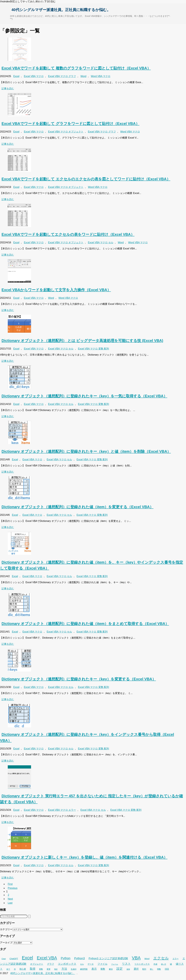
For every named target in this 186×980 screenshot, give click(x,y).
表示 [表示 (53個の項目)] (94, 969)
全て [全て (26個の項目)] (8, 969)
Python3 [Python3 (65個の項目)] (79, 958)
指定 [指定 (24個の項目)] (56, 969)
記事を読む (8, 89)
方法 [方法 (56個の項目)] (64, 969)
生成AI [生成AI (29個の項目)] (74, 969)
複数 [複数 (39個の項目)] (103, 969)
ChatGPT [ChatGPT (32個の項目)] (14, 959)
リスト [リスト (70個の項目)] (126, 964)
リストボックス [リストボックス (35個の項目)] (142, 964)
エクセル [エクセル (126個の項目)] (161, 958)
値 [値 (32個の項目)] (171, 964)
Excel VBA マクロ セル (101, 242)
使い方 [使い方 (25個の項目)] (164, 964)
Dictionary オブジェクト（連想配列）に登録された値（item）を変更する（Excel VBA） (77, 507)
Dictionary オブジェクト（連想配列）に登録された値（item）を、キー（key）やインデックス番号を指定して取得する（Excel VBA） (92, 565)
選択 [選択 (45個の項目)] (136, 969)
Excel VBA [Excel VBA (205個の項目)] (47, 958)
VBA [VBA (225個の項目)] (136, 958)
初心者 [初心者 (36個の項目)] (23, 969)
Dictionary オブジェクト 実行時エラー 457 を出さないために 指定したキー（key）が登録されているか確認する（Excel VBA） (91, 799)
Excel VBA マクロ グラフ (62, 76)
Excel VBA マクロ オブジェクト (66, 132)
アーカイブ (6, 943)
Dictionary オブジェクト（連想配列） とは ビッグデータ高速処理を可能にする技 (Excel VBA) (82, 341)
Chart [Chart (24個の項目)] (4, 959)
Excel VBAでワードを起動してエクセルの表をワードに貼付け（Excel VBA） (68, 234)
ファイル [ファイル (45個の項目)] (102, 964)
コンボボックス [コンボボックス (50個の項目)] (67, 964)
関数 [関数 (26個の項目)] (159, 969)
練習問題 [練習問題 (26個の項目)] (84, 969)
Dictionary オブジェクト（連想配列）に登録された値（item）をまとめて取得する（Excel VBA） (85, 624)
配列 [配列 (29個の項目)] (144, 969)
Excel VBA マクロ (34, 76)
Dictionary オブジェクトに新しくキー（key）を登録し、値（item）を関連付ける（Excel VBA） (84, 857)
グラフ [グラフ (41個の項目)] (51, 964)
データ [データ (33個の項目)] (91, 964)
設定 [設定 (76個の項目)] (120, 969)
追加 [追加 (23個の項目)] (128, 969)
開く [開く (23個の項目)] (152, 969)
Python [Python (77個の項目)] (66, 958)
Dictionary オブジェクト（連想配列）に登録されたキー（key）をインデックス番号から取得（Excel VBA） (87, 737)
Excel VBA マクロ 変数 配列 (93, 349)
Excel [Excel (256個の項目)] (27, 958)
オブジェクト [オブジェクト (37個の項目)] (37, 964)
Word (83, 76)
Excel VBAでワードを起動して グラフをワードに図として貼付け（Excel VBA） (70, 124)
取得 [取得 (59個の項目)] (33, 969)
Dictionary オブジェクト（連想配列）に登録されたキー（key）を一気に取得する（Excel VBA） (84, 396)
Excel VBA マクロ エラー (62, 810)
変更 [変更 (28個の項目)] (49, 969)
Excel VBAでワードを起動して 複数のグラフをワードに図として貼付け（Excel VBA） (76, 68)
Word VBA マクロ (101, 76)
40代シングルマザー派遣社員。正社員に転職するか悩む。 (61, 10)
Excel (16, 76)
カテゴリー (6, 929)
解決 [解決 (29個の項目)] (111, 969)
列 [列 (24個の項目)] (15, 969)
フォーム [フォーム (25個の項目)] (115, 964)
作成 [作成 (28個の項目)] (155, 964)
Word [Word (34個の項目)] (147, 959)
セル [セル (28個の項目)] (82, 964)
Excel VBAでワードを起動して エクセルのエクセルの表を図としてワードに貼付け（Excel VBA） (86, 179)
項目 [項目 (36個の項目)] (167, 969)
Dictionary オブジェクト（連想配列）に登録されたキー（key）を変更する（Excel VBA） (79, 679)
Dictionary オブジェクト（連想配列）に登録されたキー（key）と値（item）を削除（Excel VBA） (86, 451)
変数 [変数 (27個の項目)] (41, 969)
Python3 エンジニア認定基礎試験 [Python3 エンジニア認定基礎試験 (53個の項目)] (108, 958)
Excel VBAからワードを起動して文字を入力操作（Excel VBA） (56, 290)
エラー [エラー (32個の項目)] (176, 959)
